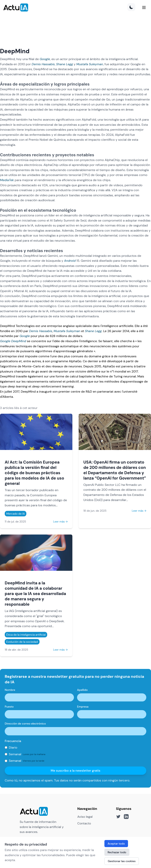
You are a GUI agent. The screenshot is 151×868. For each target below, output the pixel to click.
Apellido (82, 690)
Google (45, 59)
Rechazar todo (117, 852)
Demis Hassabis (43, 64)
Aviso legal (85, 817)
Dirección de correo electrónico (25, 724)
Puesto (9, 707)
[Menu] (144, 7)
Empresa (83, 707)
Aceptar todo (116, 844)
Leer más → (60, 522)
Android (70, 261)
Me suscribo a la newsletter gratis (76, 771)
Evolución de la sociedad (22, 642)
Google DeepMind (13, 341)
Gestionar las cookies (122, 861)
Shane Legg (65, 64)
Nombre (10, 690)
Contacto (84, 823)
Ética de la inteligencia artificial (26, 635)
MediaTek (7, 180)
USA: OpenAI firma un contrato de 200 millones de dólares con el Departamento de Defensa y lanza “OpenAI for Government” (115, 470)
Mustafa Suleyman (90, 64)
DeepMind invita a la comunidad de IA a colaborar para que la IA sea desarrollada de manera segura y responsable (35, 594)
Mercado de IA (16, 514)
